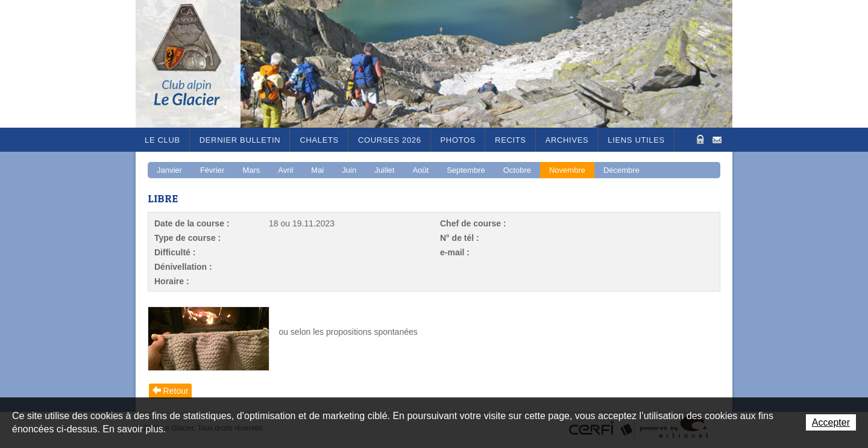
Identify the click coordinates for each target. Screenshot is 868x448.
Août (420, 170)
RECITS (511, 140)
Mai (317, 170)
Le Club (162, 140)
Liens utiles (636, 140)
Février (212, 170)
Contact (717, 139)
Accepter (831, 422)
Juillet (384, 170)
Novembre (567, 170)
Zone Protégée (699, 139)
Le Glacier (196, 64)
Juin (349, 170)
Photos (458, 140)
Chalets (319, 140)
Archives (567, 140)
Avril (285, 170)
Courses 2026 (390, 140)
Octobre (517, 170)
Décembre (621, 170)
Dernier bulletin (240, 140)
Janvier (169, 170)
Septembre (466, 170)
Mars (251, 170)
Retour (176, 391)
